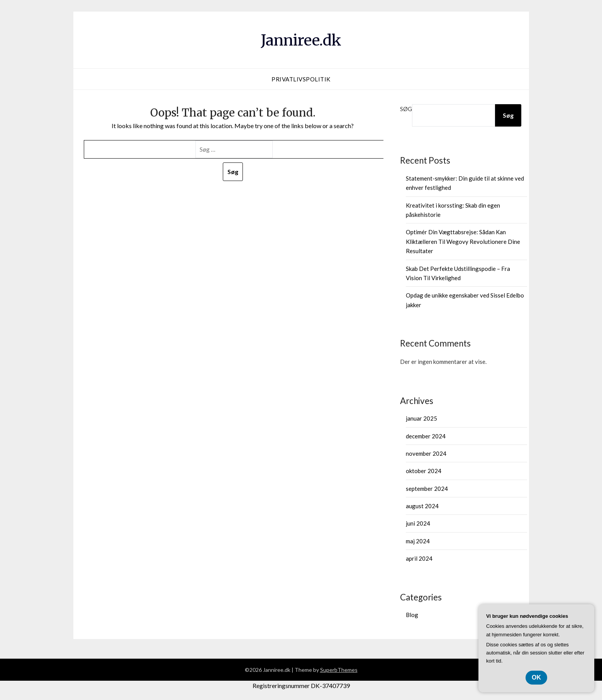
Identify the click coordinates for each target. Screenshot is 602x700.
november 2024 (426, 453)
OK (536, 677)
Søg (406, 109)
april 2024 (419, 558)
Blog (412, 615)
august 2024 (422, 506)
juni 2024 (418, 523)
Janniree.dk (301, 39)
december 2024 (426, 436)
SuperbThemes (339, 670)
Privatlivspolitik (301, 79)
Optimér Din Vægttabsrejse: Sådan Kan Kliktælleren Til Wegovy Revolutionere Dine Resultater (463, 241)
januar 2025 (421, 418)
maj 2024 (418, 541)
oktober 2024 (424, 471)
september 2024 (427, 489)
